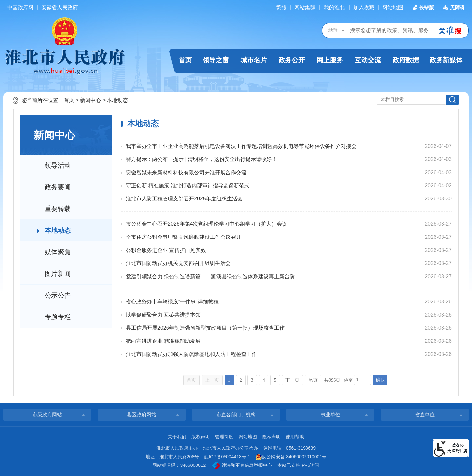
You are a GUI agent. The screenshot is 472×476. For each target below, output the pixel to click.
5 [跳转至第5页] (275, 380)
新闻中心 (90, 100)
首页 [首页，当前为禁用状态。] (191, 380)
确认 (380, 380)
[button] (423, 7)
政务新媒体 (446, 60)
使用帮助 (295, 437)
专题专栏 (58, 317)
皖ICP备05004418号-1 (227, 457)
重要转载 (58, 209)
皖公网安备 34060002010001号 (291, 457)
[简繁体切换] (281, 7)
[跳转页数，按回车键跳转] (363, 380)
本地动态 (117, 100)
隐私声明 (271, 437)
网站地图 (393, 7)
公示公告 (58, 295)
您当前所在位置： (43, 100)
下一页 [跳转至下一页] (292, 380)
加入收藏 (364, 7)
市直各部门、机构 (236, 414)
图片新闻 (58, 274)
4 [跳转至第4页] (264, 380)
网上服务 (330, 60)
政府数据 (406, 60)
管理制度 (224, 437)
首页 (185, 60)
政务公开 (292, 60)
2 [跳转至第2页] (241, 380)
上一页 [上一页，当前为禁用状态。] (212, 380)
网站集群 (305, 7)
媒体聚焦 (58, 252)
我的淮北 (334, 7)
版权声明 (201, 437)
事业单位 (330, 414)
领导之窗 (216, 60)
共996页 (332, 380)
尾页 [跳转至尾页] (313, 380)
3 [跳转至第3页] (252, 380)
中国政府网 (20, 7)
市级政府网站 (47, 414)
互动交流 (368, 60)
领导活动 (58, 165)
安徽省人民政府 (60, 7)
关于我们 (177, 437)
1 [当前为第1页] (229, 380)
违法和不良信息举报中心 (242, 466)
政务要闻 (58, 187)
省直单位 (425, 414)
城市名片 (254, 60)
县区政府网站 (142, 414)
